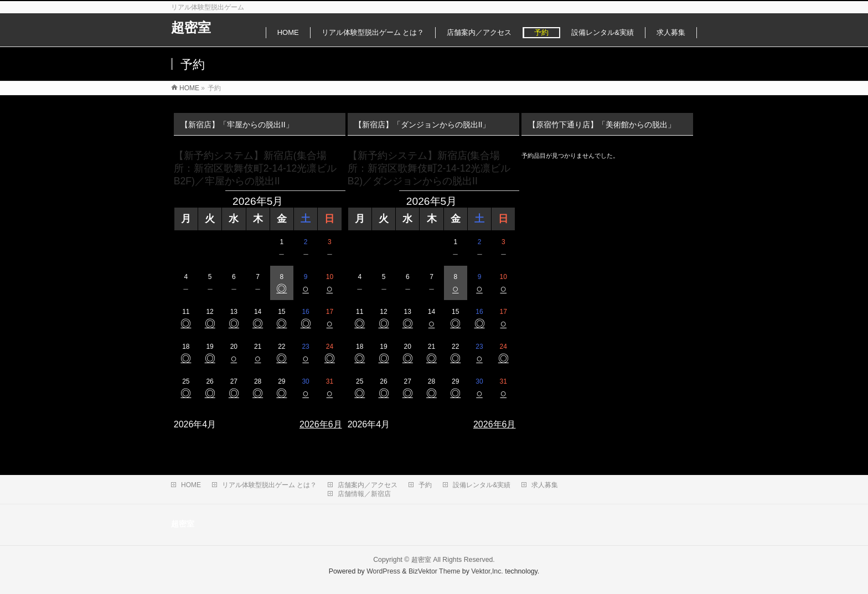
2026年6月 (321, 424)
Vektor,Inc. (487, 571)
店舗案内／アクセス (368, 485)
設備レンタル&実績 (482, 485)
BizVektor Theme (435, 571)
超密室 (191, 27)
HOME (191, 485)
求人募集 (545, 485)
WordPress (383, 571)
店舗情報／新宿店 (364, 494)
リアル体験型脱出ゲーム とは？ (269, 485)
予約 (425, 485)
